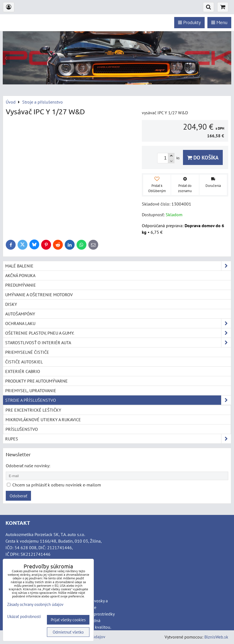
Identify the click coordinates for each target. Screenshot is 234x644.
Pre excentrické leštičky (33, 410)
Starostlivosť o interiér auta (118, 343)
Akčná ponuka (20, 275)
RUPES (118, 439)
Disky (11, 304)
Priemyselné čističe (27, 352)
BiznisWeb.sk (216, 637)
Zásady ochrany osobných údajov (35, 604)
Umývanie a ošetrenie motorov (39, 295)
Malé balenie (118, 266)
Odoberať (18, 496)
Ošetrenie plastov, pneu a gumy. (118, 333)
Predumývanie (21, 285)
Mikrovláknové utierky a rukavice (43, 420)
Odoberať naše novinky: (28, 466)
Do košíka (203, 157)
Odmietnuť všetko (68, 632)
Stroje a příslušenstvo (118, 400)
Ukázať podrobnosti (24, 617)
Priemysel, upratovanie (31, 391)
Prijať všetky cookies (68, 620)
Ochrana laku (118, 323)
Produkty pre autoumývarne (36, 381)
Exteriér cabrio (23, 371)
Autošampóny (20, 314)
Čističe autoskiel (24, 362)
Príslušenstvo (22, 429)
